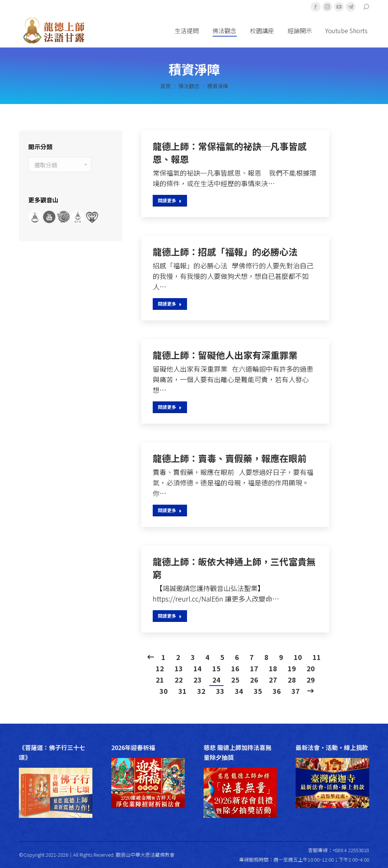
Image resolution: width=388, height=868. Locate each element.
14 (198, 668)
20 (311, 668)
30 (164, 691)
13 (179, 668)
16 (235, 668)
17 (254, 668)
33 (220, 691)
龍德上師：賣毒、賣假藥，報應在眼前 (230, 458)
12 (160, 668)
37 (296, 691)
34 (239, 691)
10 (298, 657)
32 (201, 691)
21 (160, 680)
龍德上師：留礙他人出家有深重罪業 (225, 355)
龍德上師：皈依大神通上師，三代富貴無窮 (234, 568)
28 (292, 680)
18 (273, 668)
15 (216, 668)
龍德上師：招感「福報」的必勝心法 (225, 252)
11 (317, 657)
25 (235, 680)
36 (277, 691)
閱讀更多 (170, 200)
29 (311, 680)
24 (216, 680)
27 (273, 680)
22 (179, 680)
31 (182, 691)
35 (258, 691)
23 (198, 680)
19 (292, 668)
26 (254, 680)
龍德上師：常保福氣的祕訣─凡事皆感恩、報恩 (230, 153)
